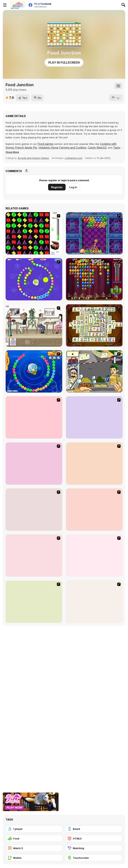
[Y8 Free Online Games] (18, 5)
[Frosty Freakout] (94, 510)
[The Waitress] (34, 325)
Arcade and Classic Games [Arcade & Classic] (33, 158)
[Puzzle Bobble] (94, 233)
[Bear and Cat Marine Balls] (34, 371)
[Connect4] (34, 464)
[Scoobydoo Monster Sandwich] (94, 464)
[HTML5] (94, 839)
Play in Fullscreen (64, 62)
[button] (12, 152)
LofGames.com (74, 158)
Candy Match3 (97, 148)
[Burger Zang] (34, 602)
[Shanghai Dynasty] (94, 325)
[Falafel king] (94, 371)
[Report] (116, 98)
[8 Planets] (34, 279)
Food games (46, 144)
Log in (73, 187)
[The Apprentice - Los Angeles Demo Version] (34, 556)
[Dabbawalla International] (34, 510)
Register (57, 187)
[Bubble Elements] (34, 417)
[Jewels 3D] (34, 233)
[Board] (94, 829)
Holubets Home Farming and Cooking (62, 148)
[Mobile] (34, 858)
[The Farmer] (94, 602)
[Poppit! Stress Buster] (94, 279)
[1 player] (34, 829)
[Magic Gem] (94, 417)
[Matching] (94, 848)
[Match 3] (34, 848)
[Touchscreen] (94, 858)
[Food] (34, 839)
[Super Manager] (94, 556)
